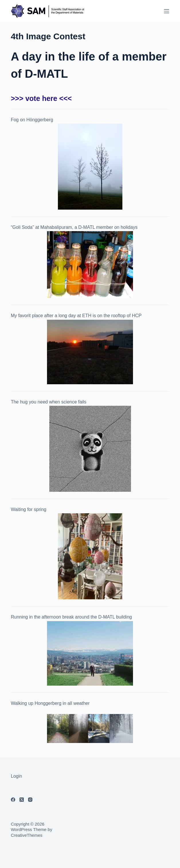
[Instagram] (30, 800)
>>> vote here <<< (41, 98)
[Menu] (167, 11)
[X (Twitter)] (22, 800)
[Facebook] (13, 800)
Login (16, 776)
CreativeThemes (27, 835)
